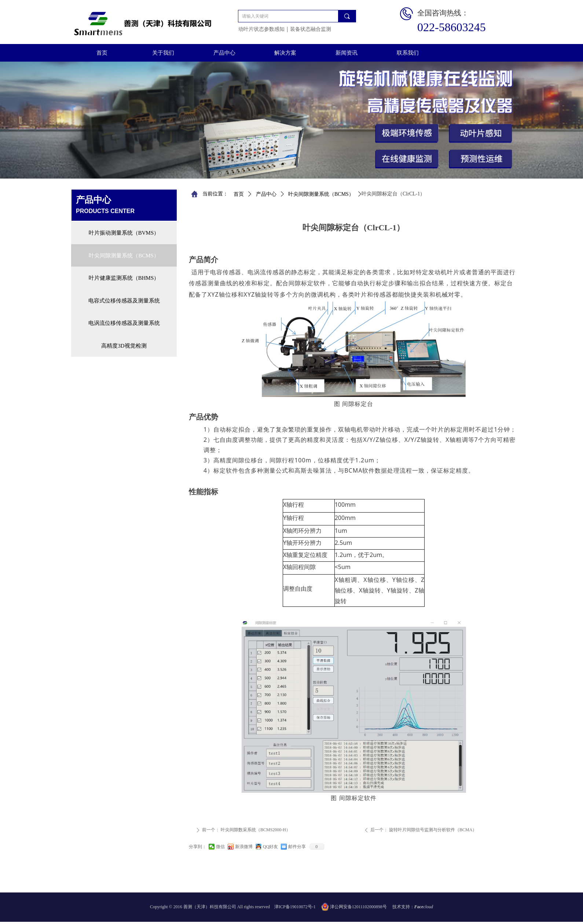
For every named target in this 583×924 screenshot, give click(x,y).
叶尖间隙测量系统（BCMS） (321, 194)
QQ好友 (270, 847)
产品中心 (266, 194)
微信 (220, 847)
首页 (239, 194)
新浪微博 (244, 847)
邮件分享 (297, 847)
